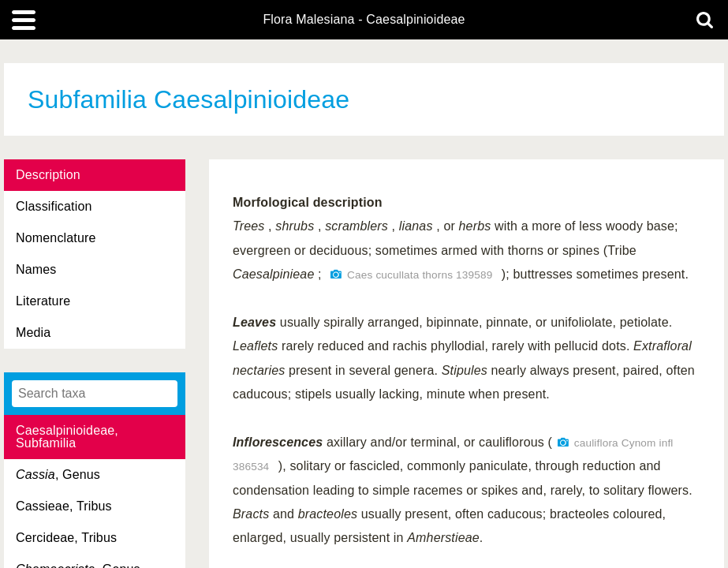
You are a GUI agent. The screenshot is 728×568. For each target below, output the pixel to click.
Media (33, 333)
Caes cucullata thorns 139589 (420, 275)
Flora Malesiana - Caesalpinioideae (364, 20)
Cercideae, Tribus (66, 538)
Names (36, 269)
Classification (54, 206)
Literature (43, 301)
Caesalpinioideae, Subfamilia (67, 437)
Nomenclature (56, 238)
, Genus (58, 475)
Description (48, 175)
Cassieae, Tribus (64, 506)
